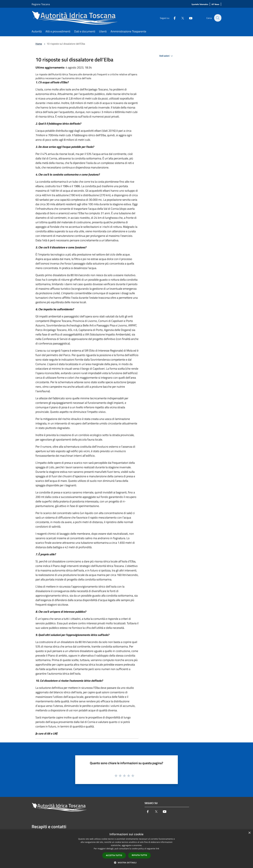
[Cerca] (218, 18)
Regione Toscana (41, 4)
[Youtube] (189, 18)
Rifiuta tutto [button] (139, 855)
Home (39, 44)
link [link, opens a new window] (158, 849)
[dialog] (126, 849)
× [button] (249, 833)
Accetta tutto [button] (114, 855)
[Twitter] (181, 18)
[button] (126, 863)
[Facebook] (173, 18)
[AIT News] (215, 4)
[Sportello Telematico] (200, 4)
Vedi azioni (167, 56)
